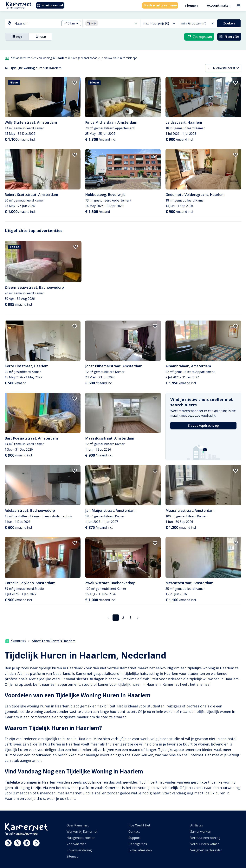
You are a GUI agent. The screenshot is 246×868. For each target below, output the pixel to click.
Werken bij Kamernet (82, 832)
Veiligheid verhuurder (206, 850)
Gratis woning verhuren (160, 5)
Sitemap (72, 856)
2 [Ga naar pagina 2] (123, 618)
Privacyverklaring (79, 850)
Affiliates (197, 825)
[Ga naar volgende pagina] (138, 618)
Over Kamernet (78, 825)
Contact (134, 832)
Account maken (219, 5)
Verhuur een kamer (205, 844)
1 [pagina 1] (116, 618)
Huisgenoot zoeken (81, 838)
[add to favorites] (75, 83)
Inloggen (191, 5)
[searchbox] (36, 24)
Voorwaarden (76, 844)
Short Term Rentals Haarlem (54, 641)
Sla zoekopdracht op (203, 426)
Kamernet (16, 641)
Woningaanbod (50, 5)
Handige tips (138, 844)
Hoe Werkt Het (139, 825)
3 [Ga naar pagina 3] (130, 618)
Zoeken (229, 23)
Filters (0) (229, 37)
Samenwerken (201, 832)
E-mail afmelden (140, 850)
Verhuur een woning (205, 838)
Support (134, 838)
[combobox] (30, 24)
